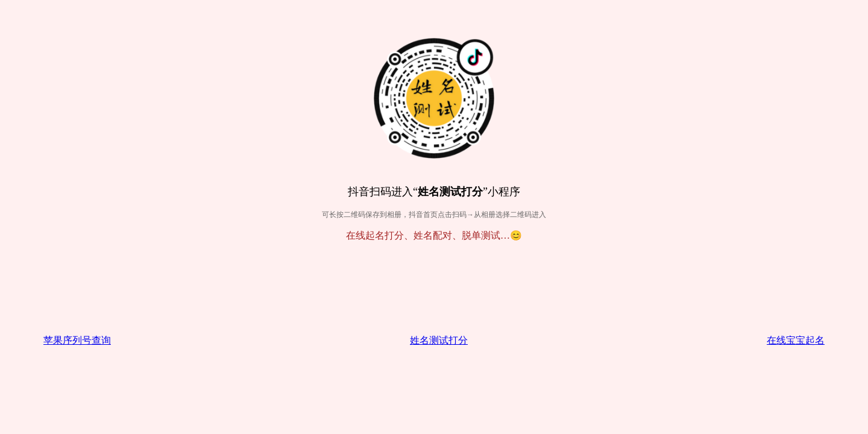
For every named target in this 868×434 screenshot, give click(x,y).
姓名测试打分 (439, 340)
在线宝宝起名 (796, 340)
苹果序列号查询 (77, 340)
